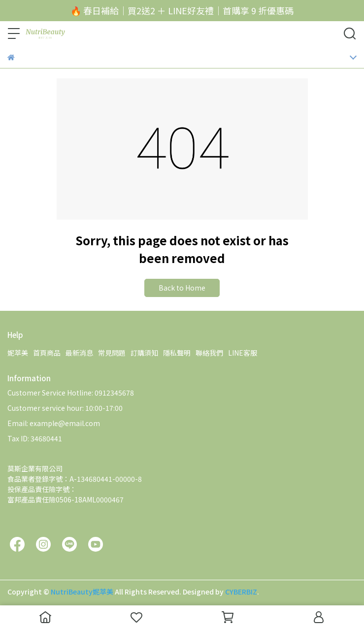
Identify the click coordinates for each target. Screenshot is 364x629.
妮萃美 (18, 353)
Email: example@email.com (54, 423)
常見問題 (112, 353)
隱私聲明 (177, 353)
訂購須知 (144, 353)
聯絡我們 (209, 353)
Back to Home (182, 288)
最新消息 (79, 353)
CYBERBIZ (241, 592)
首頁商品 (47, 353)
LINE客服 (243, 353)
